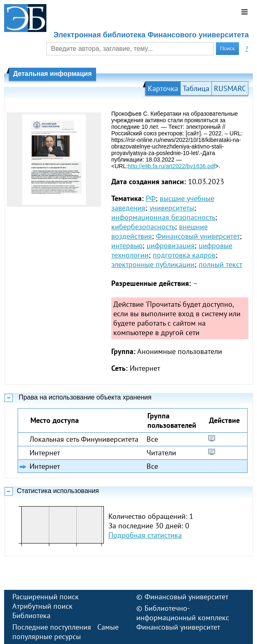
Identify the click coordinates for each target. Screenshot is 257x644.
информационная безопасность (163, 217)
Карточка (163, 88)
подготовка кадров (184, 255)
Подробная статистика (145, 535)
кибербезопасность (143, 227)
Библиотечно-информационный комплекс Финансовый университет (183, 618)
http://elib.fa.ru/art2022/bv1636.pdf (171, 166)
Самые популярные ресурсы (65, 632)
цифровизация (171, 245)
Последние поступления (52, 627)
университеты (172, 208)
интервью (127, 245)
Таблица (196, 88)
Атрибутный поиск (42, 606)
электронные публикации (153, 264)
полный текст (220, 264)
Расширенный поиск (46, 597)
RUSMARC (230, 88)
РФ (151, 198)
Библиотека (31, 615)
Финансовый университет (198, 236)
